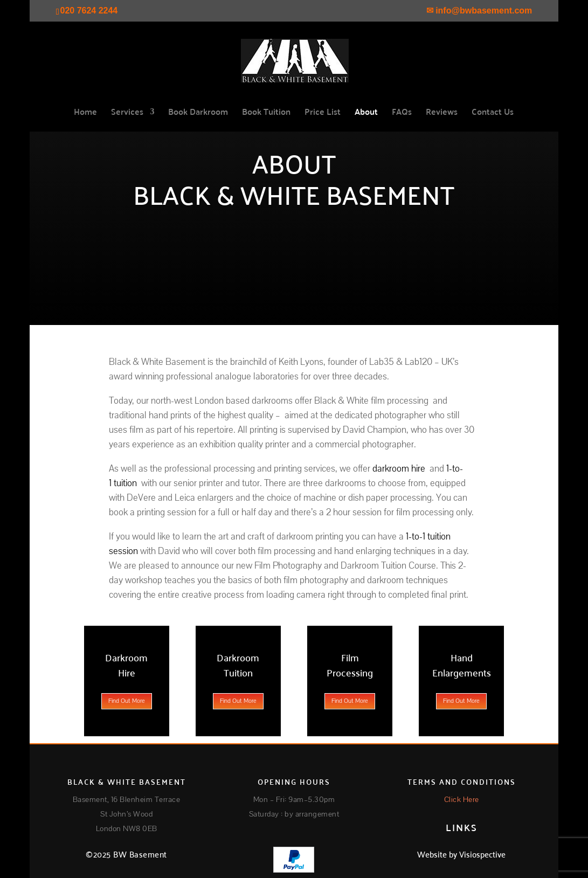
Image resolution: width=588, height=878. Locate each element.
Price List (323, 113)
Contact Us (493, 113)
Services (127, 113)
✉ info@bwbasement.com (479, 11)
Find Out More (127, 701)
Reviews (442, 113)
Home (85, 113)
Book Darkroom (198, 113)
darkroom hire (399, 469)
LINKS (462, 827)
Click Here (462, 800)
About (366, 113)
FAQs (402, 113)
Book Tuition (266, 113)
